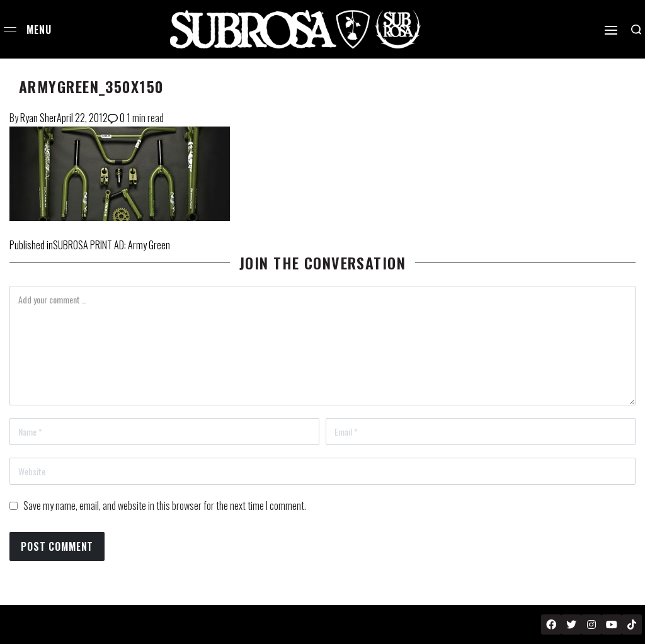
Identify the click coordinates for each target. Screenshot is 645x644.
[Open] (611, 30)
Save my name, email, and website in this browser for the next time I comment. (165, 506)
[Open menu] (10, 29)
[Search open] (636, 30)
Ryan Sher (38, 118)
